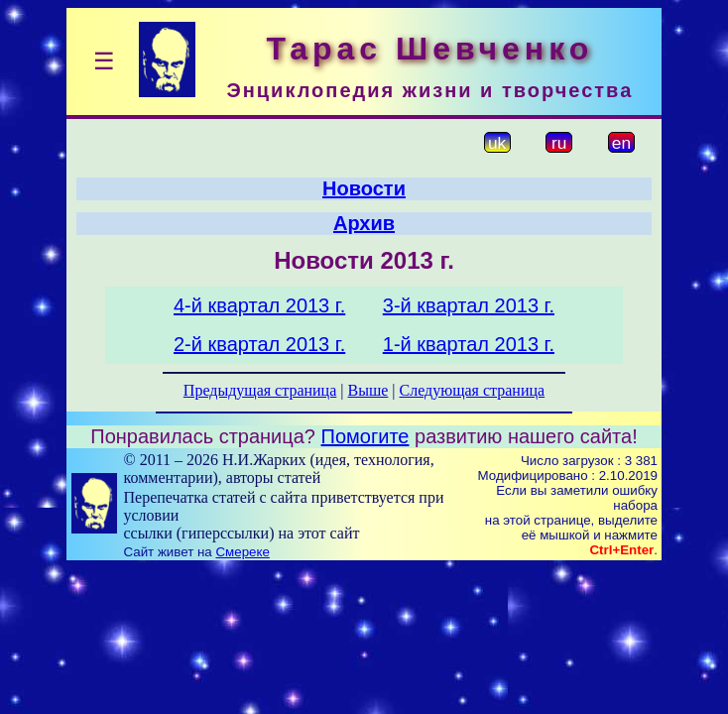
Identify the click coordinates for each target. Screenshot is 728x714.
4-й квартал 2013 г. (259, 305)
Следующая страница (473, 390)
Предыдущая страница (260, 390)
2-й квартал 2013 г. (259, 344)
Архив (364, 223)
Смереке (242, 552)
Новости (364, 188)
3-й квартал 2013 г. (469, 305)
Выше (367, 390)
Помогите (365, 436)
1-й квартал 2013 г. (469, 344)
